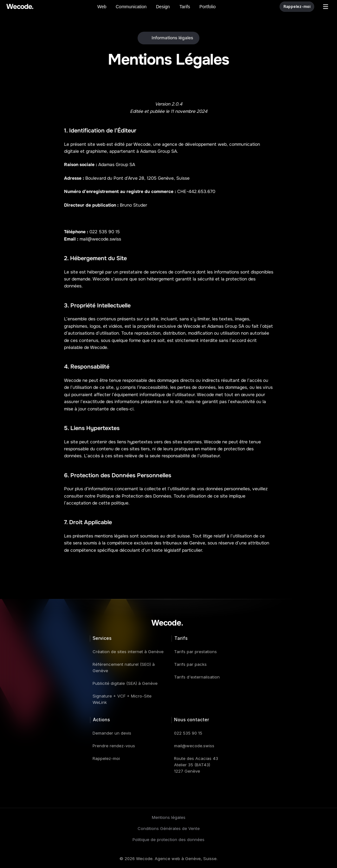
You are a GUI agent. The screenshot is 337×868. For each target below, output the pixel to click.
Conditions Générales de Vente (169, 828)
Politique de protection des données (168, 839)
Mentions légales (169, 817)
